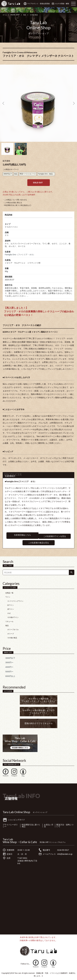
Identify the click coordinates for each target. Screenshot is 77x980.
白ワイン (11, 605)
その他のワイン (13, 617)
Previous (4, 103)
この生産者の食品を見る (39, 543)
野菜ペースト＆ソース (28, 174)
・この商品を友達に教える (12, 203)
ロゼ (9, 613)
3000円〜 (9, 662)
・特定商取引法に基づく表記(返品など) (17, 205)
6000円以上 (10, 676)
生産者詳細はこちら (22, 535)
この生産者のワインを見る (55, 536)
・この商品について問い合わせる (15, 200)
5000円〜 (9, 672)
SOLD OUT (38, 183)
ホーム (5, 15)
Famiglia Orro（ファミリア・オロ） (20, 255)
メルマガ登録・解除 (62, 4)
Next (73, 103)
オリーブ (11, 634)
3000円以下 (8, 174)
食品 (25, 15)
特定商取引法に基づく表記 (31, 826)
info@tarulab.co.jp (65, 854)
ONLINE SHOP (15, 15)
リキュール (9, 622)
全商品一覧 (9, 593)
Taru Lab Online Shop (16, 812)
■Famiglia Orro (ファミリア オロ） (20, 481)
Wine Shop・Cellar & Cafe (20, 842)
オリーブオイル (13, 630)
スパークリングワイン (15, 601)
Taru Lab (8, 839)
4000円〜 (9, 667)
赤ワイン (11, 609)
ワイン (8, 597)
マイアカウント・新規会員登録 (38, 4)
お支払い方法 (49, 826)
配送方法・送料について (65, 826)
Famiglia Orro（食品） (46, 174)
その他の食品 (34, 15)
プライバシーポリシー (10, 826)
